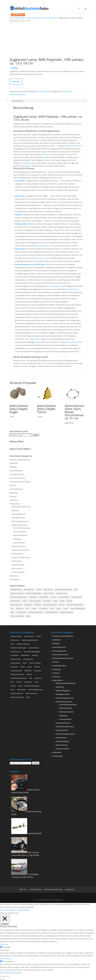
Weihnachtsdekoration (20, 550)
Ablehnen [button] (13, 910)
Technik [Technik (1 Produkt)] (34, 609)
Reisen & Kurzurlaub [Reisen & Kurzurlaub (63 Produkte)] (50, 605)
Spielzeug (15, 510)
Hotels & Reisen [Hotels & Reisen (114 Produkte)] (64, 597)
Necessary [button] (4, 944)
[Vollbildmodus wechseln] (3, 976)
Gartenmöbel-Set (45, 246)
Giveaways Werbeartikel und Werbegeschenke (36, 131)
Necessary (7, 947)
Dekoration (20, 249)
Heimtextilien (17, 561)
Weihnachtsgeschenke (20, 521)
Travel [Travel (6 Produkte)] (52, 609)
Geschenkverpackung (22, 528)
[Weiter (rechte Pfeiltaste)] (3, 979)
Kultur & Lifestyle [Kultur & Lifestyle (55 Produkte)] (35, 601)
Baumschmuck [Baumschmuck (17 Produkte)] (29, 590)
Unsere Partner (35, 889)
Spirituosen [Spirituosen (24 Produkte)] (20, 609)
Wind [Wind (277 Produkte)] (28, 616)
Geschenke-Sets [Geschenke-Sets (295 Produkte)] (49, 593)
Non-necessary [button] (6, 959)
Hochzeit (13, 496)
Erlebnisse (14, 500)
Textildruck (27, 163)
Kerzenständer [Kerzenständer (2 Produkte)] (15, 601)
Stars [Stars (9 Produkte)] (27, 609)
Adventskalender (18, 565)
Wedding (13, 467)
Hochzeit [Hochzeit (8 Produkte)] (54, 597)
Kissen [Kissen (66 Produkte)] (25, 601)
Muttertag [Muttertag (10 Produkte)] (37, 605)
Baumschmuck (17, 568)
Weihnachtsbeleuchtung (21, 507)
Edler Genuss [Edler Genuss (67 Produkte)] (48, 590)
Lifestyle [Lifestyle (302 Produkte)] (69, 601)
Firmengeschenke (16, 474)
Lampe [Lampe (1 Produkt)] (62, 601)
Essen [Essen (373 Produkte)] (76, 590)
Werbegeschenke (18, 518)
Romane (13, 485)
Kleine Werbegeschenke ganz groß (31, 357)
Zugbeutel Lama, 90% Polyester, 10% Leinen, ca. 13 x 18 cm (48, 118)
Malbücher (14, 463)
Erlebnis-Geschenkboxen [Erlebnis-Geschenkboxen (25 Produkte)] (63, 590)
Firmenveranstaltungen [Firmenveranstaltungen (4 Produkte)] (33, 593)
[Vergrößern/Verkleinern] (1, 976)
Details (16, 82)
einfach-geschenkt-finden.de (51, 900)
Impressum (69, 889)
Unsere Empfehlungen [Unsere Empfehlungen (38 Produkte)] (77, 609)
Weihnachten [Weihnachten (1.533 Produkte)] (21, 612)
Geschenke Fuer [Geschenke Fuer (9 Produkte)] (62, 593)
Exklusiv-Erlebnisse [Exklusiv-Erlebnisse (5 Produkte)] (17, 593)
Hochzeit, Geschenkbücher (20, 460)
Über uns (23, 889)
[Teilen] (6, 976)
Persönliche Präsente (24, 168)
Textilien (19, 215)
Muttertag (13, 493)
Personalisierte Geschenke (20, 482)
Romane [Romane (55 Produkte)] (62, 605)
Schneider (74, 146)
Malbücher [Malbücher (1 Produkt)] (28, 605)
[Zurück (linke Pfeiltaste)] (1, 979)
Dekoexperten (40, 258)
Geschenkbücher (16, 471)
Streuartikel (20, 181)
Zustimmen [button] (4, 910)
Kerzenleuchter (17, 554)
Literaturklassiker (16, 489)
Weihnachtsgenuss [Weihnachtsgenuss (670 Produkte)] (52, 612)
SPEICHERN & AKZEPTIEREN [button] (11, 973)
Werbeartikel (15, 579)
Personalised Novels (17, 478)
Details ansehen (23, 910)
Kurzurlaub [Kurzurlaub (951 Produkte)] (47, 601)
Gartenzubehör (55, 286)
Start (11, 18)
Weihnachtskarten (20, 535)
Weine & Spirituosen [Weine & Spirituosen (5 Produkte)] (17, 616)
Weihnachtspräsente (35, 18)
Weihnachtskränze (19, 546)
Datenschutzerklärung (53, 889)
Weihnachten (20, 18)
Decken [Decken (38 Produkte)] (39, 590)
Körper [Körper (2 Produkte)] (55, 601)
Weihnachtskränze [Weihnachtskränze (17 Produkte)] (67, 612)
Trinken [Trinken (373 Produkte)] (58, 609)
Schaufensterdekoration (21, 557)
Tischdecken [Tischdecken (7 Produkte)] (43, 609)
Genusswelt (20, 196)
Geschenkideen (19, 543)
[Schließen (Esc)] (8, 976)
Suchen (36, 435)
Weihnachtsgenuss (19, 514)
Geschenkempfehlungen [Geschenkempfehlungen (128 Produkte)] (19, 597)
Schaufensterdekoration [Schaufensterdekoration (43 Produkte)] (75, 605)
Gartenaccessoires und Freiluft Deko (30, 264)
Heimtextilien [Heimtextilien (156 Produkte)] (44, 597)
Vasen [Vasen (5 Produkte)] (13, 612)
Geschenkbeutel (50, 18)
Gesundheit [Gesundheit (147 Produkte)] (33, 597)
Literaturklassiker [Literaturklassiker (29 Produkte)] (16, 605)
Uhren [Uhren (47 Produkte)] (65, 609)
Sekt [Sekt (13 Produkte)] (12, 609)
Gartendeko (72, 289)
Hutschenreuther (18, 572)
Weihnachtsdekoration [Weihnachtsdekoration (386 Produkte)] (36, 612)
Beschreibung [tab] (17, 101)
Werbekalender (47, 154)
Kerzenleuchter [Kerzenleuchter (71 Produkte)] (77, 597)
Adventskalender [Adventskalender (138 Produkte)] (16, 590)
